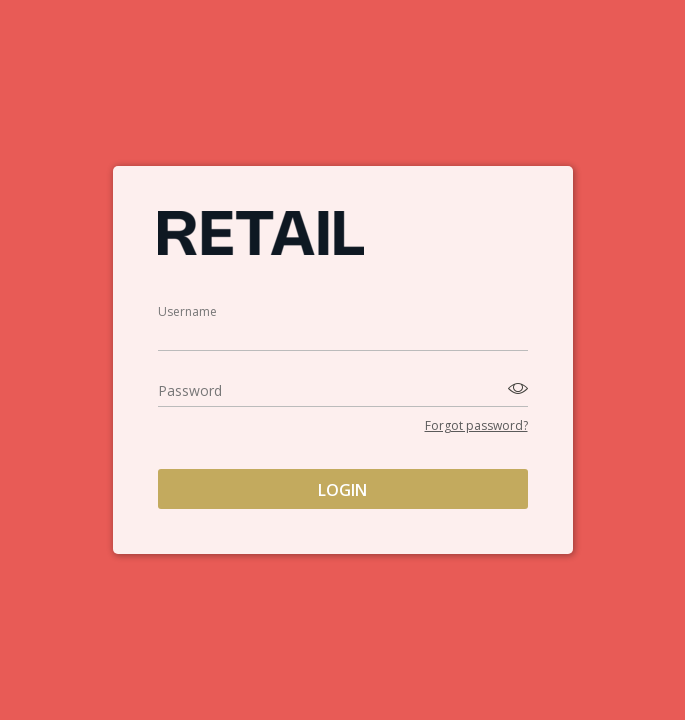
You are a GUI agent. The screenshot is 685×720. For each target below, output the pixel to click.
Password (190, 390)
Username (187, 311)
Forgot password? (476, 425)
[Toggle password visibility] (515, 388)
